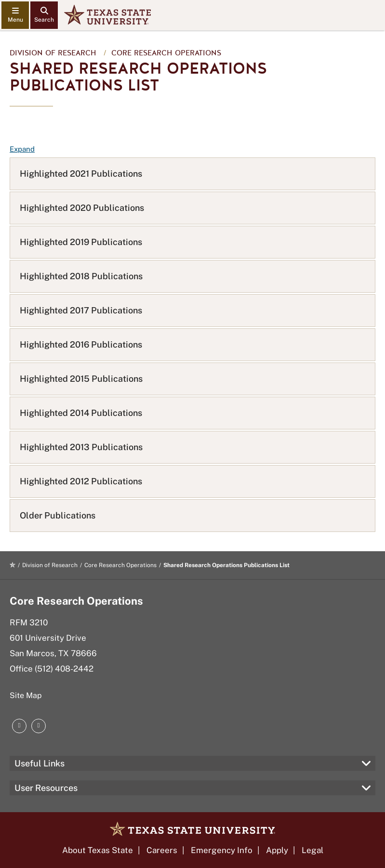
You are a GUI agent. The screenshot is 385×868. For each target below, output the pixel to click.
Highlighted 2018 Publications (81, 276)
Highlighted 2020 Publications (82, 208)
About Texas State (98, 850)
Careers (162, 850)
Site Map (26, 695)
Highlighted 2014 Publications (81, 413)
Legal (312, 850)
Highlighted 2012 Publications (81, 481)
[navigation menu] (15, 15)
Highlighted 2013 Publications (81, 447)
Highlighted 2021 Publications (81, 174)
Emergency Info (222, 850)
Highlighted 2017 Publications (81, 310)
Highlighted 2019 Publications (81, 242)
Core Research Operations (166, 53)
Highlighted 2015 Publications (81, 379)
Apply (277, 850)
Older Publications (58, 515)
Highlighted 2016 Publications (81, 344)
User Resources (46, 788)
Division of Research (53, 53)
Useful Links (40, 763)
